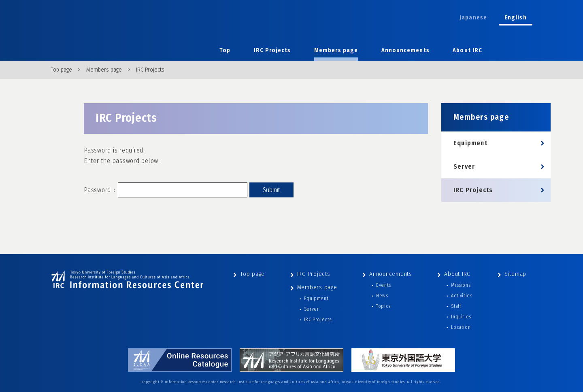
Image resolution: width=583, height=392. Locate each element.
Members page (336, 50)
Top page (61, 70)
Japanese (473, 18)
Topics (383, 306)
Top (225, 50)
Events (384, 285)
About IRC (467, 50)
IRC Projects (272, 50)
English (516, 18)
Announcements (405, 50)
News (382, 296)
